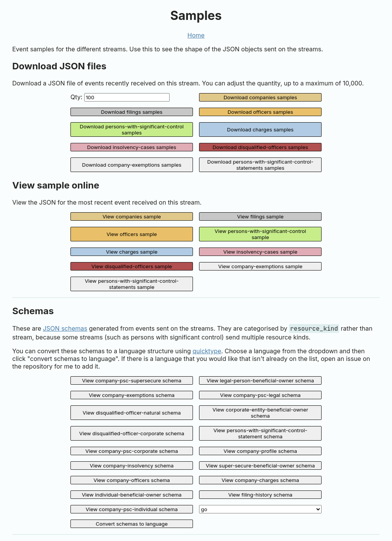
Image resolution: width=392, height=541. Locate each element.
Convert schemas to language (132, 524)
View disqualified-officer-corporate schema (132, 433)
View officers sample (132, 234)
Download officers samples (260, 112)
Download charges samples (260, 130)
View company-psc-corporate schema (132, 451)
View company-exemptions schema (132, 395)
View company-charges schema (260, 480)
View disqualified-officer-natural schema (132, 413)
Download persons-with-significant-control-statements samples (260, 165)
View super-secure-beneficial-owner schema (260, 466)
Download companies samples (260, 97)
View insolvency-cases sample (260, 252)
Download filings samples (132, 112)
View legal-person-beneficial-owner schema (261, 380)
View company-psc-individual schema (132, 509)
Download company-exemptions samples (131, 165)
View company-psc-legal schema (260, 395)
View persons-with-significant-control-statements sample (131, 284)
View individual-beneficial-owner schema (132, 495)
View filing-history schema (260, 495)
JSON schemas (65, 328)
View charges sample (132, 252)
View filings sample (260, 216)
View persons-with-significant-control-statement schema (260, 433)
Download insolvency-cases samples (132, 147)
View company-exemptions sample (260, 266)
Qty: (120, 97)
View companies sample (132, 216)
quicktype (207, 351)
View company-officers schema (132, 480)
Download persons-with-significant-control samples (131, 130)
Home (196, 35)
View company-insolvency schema (132, 466)
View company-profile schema (260, 451)
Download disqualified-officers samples (260, 147)
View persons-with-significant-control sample (260, 234)
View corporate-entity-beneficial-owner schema (260, 413)
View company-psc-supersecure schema (131, 380)
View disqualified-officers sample (132, 266)
